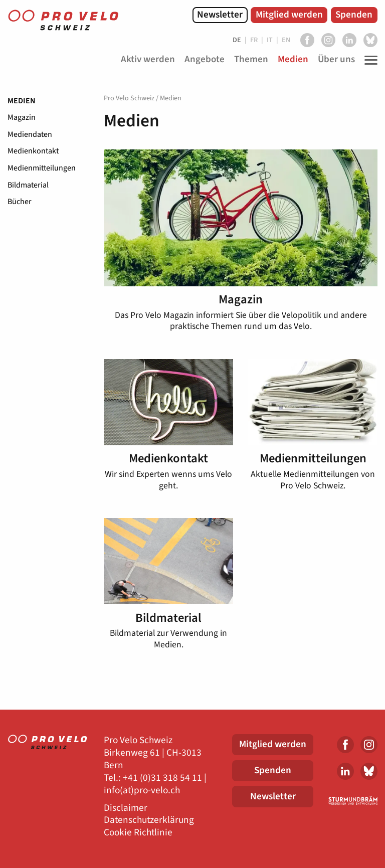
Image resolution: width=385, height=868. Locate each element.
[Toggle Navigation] (368, 60)
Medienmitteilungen (42, 168)
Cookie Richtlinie (138, 833)
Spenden (354, 15)
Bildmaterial (28, 185)
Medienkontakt (33, 151)
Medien (22, 101)
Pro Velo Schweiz (129, 98)
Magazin (22, 117)
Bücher (20, 202)
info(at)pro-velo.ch (142, 791)
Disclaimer (126, 808)
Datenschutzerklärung (149, 820)
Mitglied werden (289, 15)
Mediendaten (30, 134)
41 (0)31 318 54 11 (165, 778)
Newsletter (220, 15)
